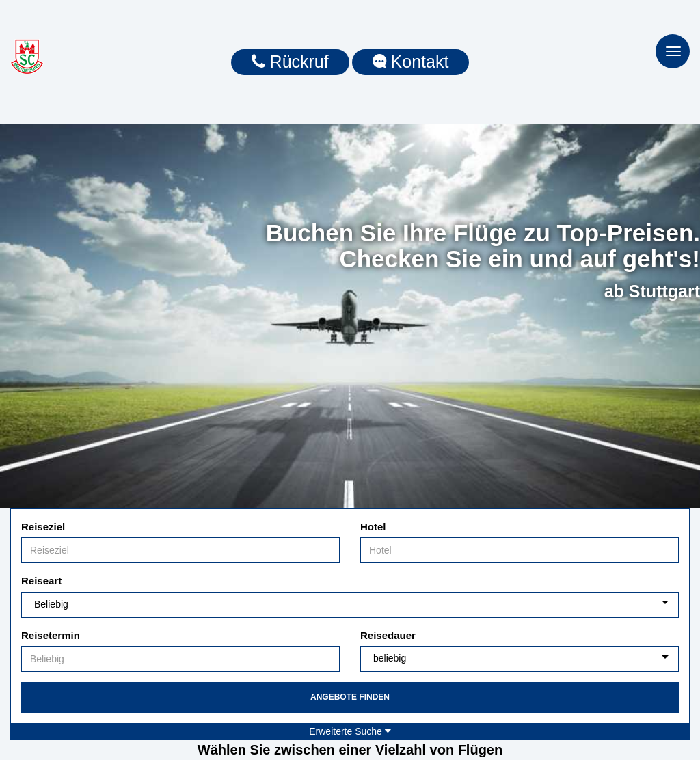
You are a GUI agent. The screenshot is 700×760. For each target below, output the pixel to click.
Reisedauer (388, 635)
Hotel (373, 527)
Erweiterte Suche (350, 731)
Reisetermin (51, 635)
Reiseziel (43, 527)
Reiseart (41, 581)
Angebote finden (350, 697)
